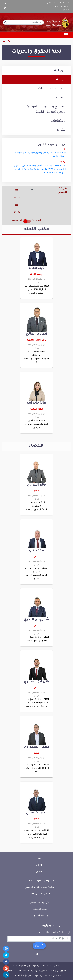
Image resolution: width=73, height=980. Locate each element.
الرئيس (39, 859)
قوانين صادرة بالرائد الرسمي (39, 887)
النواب (39, 866)
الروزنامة (60, 71)
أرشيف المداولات (62, 7)
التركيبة (61, 80)
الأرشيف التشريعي (39, 903)
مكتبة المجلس (39, 909)
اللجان (39, 872)
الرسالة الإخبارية (52, 926)
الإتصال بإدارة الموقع (24, 976)
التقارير (62, 130)
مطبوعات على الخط (39, 894)
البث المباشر (64, 10)
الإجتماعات (59, 121)
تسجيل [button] (39, 946)
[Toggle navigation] (66, 35)
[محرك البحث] (23, 22)
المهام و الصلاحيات (52, 89)
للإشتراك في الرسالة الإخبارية (55, 932)
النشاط (61, 98)
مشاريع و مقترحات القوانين (39, 881)
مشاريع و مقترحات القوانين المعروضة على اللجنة (46, 109)
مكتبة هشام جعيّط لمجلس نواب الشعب (52, 3)
